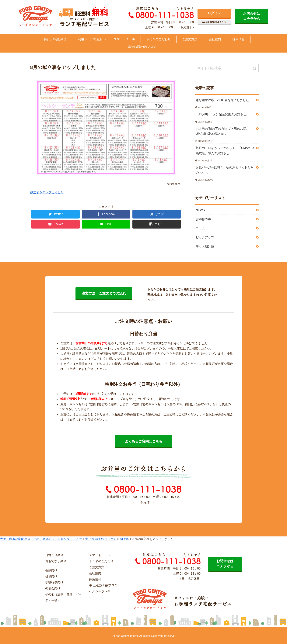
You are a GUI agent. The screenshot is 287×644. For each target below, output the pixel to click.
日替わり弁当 (54, 555)
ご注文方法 (97, 567)
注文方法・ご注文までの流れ (104, 293)
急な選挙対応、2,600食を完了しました (222, 100)
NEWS (200, 210)
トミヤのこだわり (101, 561)
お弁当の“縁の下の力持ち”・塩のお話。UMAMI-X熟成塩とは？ (223, 131)
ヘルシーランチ (100, 591)
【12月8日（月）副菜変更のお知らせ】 (223, 114)
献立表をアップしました (47, 192)
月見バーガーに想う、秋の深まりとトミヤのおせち (225, 170)
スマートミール (100, 555)
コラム (200, 228)
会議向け (51, 570)
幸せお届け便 (205, 246)
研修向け (51, 576)
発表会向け (53, 588)
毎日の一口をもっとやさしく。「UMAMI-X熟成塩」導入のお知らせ (225, 150)
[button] (255, 69)
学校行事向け (54, 582)
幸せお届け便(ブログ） (105, 585)
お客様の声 (203, 219)
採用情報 (95, 579)
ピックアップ (205, 237)
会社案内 (95, 573)
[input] (227, 68)
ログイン (214, 13)
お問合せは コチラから (252, 16)
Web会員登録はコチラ (214, 22)
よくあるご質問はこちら (144, 441)
